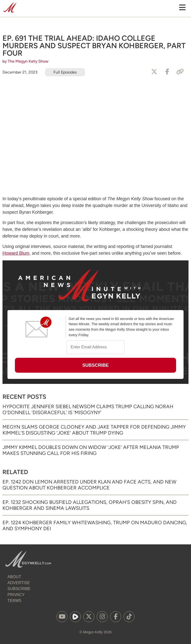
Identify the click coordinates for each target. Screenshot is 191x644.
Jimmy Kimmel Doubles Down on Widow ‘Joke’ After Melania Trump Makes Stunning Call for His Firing (91, 450)
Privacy (16, 595)
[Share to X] (154, 72)
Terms (14, 601)
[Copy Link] (180, 72)
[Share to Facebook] (167, 72)
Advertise (19, 583)
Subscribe (19, 589)
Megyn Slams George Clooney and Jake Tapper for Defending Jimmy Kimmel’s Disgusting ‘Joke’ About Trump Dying (94, 430)
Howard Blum (16, 253)
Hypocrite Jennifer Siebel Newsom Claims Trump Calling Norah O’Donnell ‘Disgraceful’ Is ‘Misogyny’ (88, 409)
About (14, 577)
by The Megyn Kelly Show (25, 61)
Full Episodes (65, 72)
